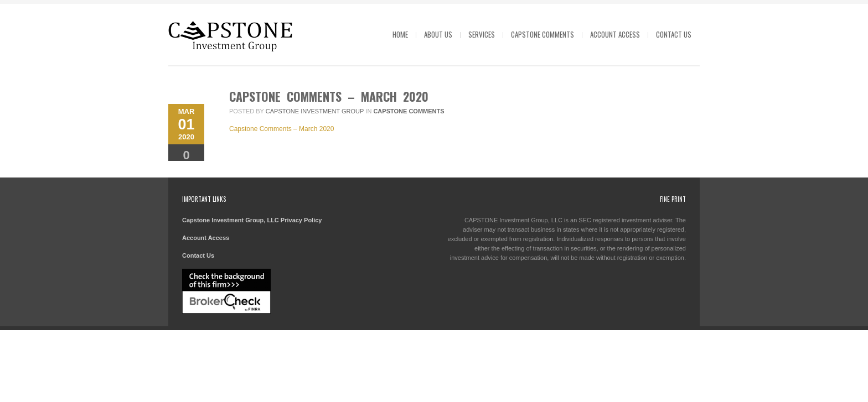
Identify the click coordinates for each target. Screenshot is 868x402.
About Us (438, 34)
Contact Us (674, 34)
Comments (186, 159)
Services (482, 34)
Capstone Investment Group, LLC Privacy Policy (252, 220)
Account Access (615, 34)
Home (400, 34)
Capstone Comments (542, 34)
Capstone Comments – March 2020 (329, 96)
